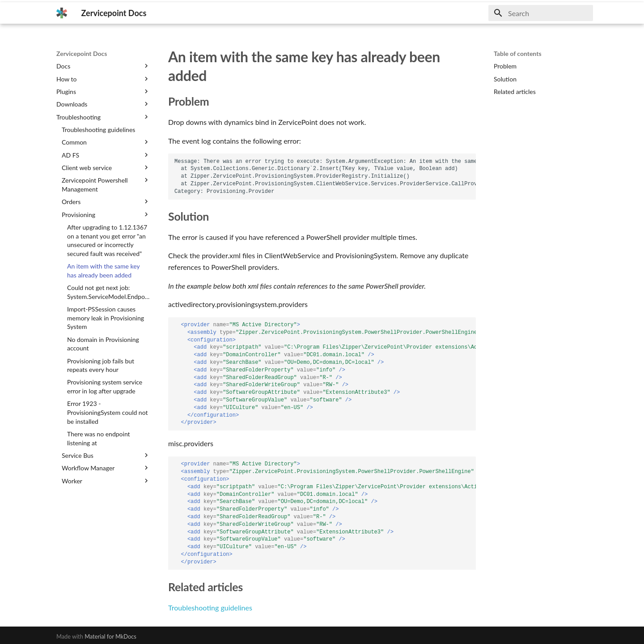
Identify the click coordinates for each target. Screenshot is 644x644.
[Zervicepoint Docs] (62, 13)
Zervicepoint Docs (82, 53)
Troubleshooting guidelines (210, 608)
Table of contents (518, 53)
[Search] (541, 13)
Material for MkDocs (110, 636)
